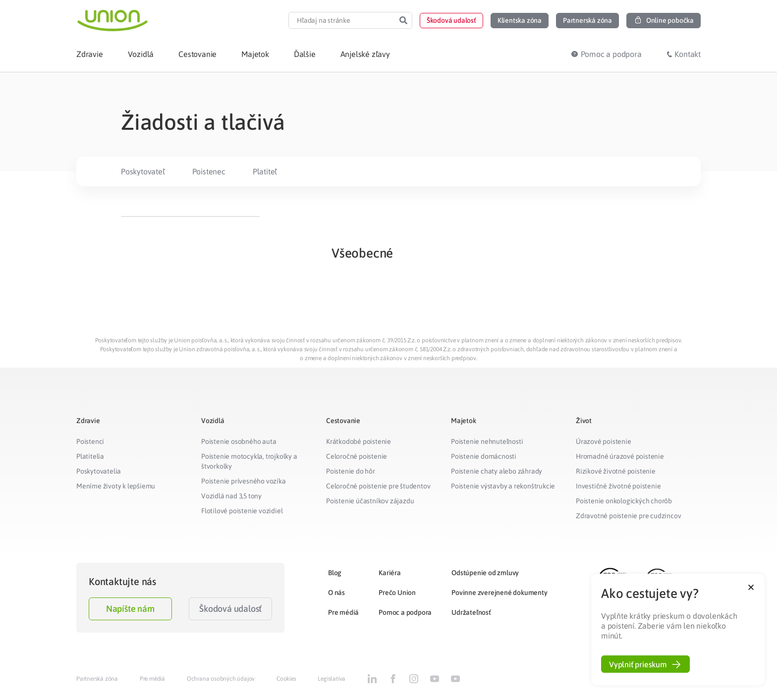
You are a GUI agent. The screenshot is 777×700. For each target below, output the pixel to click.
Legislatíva (332, 679)
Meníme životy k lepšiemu (116, 486)
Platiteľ (265, 171)
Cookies (286, 679)
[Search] (403, 20)
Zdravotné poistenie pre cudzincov (628, 516)
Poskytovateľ (143, 171)
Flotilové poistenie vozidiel (242, 511)
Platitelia (90, 456)
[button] (451, 21)
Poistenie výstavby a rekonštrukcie (503, 486)
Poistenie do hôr (351, 471)
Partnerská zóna (97, 679)
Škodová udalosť (230, 609)
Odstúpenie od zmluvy (485, 573)
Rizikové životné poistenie (616, 471)
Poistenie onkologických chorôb (624, 501)
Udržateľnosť (471, 612)
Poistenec (209, 171)
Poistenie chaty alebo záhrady (497, 471)
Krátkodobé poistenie (359, 441)
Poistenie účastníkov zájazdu (370, 501)
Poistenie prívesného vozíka (244, 481)
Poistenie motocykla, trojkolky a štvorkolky (249, 461)
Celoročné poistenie (357, 456)
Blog (335, 573)
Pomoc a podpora (405, 612)
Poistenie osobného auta (239, 441)
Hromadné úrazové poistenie (620, 456)
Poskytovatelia (99, 471)
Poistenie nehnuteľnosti (487, 441)
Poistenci (90, 441)
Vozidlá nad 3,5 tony (231, 496)
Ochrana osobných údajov (221, 679)
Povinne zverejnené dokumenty (499, 592)
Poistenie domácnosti (484, 456)
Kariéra (390, 573)
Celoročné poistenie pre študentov (378, 486)
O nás (336, 592)
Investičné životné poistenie (618, 486)
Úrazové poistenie (604, 441)
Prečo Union (397, 592)
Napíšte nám (130, 609)
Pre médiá (343, 612)
